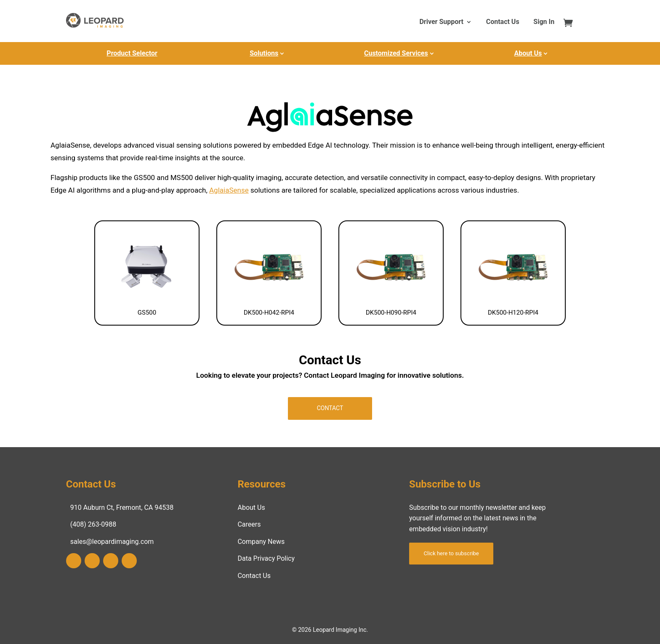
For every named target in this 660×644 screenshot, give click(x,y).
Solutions (264, 53)
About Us (528, 53)
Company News (261, 542)
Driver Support (441, 22)
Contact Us (503, 22)
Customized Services (396, 53)
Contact (330, 408)
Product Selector (132, 53)
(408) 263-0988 (93, 524)
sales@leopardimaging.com (112, 542)
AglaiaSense (229, 190)
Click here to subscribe (451, 553)
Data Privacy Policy (266, 558)
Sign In (544, 22)
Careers (249, 524)
